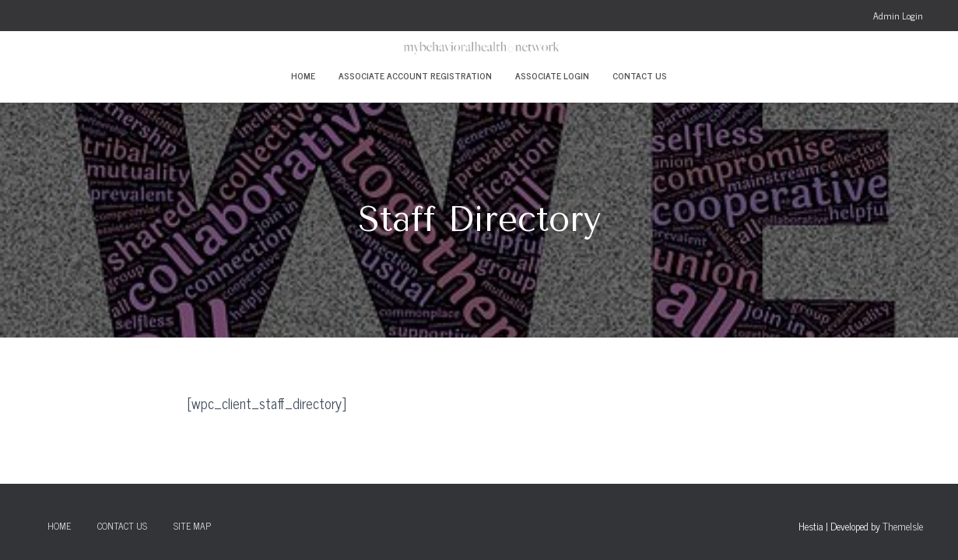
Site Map (192, 526)
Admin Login (898, 16)
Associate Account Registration (415, 75)
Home (303, 75)
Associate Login (552, 75)
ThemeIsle (903, 526)
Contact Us (640, 75)
